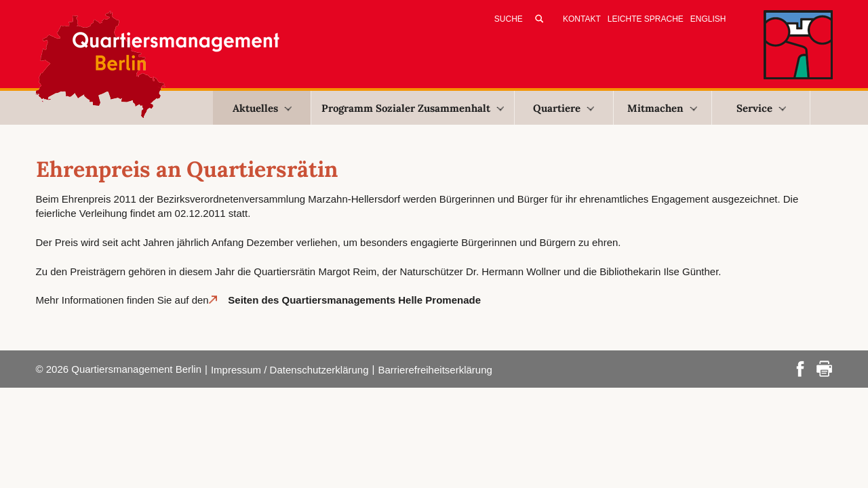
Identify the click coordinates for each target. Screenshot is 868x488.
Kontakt (582, 19)
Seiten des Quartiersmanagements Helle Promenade (353, 300)
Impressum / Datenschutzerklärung (290, 370)
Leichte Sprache (646, 19)
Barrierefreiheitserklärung (435, 370)
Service (761, 108)
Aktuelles (262, 108)
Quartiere (564, 108)
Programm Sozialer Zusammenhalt (413, 108)
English (708, 19)
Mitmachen (662, 108)
